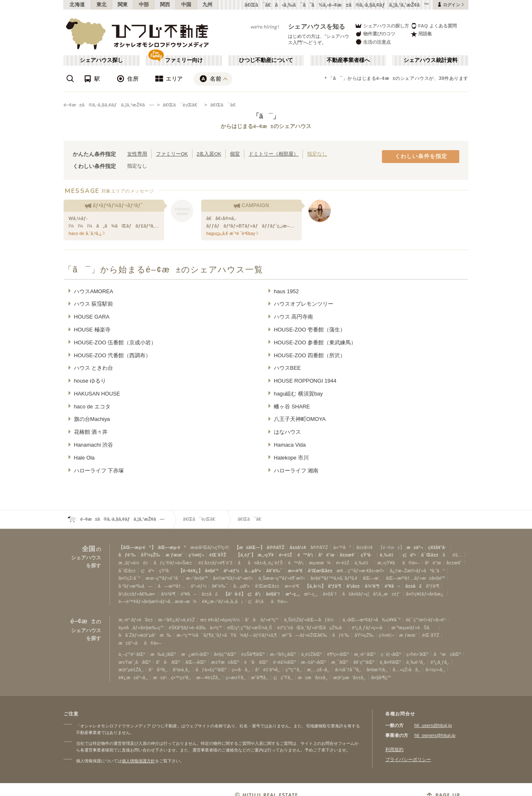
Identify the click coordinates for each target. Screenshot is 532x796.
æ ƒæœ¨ (174, 555)
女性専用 (137, 154)
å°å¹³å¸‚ (158, 670)
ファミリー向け (184, 60)
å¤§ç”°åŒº (225, 654)
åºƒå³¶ (335, 586)
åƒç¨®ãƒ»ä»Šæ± (173, 563)
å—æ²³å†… (172, 586)
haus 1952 (286, 291)
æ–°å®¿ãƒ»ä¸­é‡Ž (176, 620)
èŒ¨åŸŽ (218, 555)
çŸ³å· (368, 555)
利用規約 (394, 749)
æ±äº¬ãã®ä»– (140, 643)
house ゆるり (90, 381)
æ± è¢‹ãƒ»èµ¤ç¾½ (220, 620)
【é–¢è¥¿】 (191, 571)
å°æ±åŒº (447, 654)
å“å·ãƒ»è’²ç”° (262, 620)
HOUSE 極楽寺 (92, 330)
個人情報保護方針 (138, 761)
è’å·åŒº (256, 662)
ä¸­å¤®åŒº (390, 662)
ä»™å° (342, 547)
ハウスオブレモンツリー (304, 304)
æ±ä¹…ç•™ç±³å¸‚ (172, 677)
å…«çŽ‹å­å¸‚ (406, 670)
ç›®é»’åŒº (417, 654)
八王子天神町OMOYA (300, 419)
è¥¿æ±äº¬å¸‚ (133, 677)
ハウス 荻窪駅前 (94, 304)
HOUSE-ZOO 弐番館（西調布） (112, 355)
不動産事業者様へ (348, 60)
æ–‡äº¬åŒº (314, 662)
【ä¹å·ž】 (234, 594)
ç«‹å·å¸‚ (241, 670)
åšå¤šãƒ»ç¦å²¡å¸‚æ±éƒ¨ (372, 594)
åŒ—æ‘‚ (372, 578)
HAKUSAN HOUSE (97, 394)
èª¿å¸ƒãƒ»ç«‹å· (369, 628)
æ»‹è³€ (295, 571)
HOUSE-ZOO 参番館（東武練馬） (315, 342)
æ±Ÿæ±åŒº (225, 662)
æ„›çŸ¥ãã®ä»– (399, 563)
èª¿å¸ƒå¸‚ (440, 662)
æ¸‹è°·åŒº (365, 654)
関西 (165, 5)
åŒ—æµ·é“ (172, 547)
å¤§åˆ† (273, 594)
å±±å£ (413, 586)
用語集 (421, 34)
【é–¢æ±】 (391, 547)
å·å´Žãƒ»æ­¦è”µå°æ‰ (145, 635)
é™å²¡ (305, 555)
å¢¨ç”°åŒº (364, 662)
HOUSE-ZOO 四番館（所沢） (310, 355)
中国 (186, 5)
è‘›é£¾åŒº (284, 662)
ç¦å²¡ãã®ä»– (268, 601)
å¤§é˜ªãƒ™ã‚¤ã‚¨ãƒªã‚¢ (334, 578)
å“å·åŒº (168, 662)
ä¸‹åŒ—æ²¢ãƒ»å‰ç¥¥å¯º (372, 620)
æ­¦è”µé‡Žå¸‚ (131, 670)
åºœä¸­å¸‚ (181, 670)
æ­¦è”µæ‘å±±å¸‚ (350, 677)
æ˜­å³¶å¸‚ (260, 677)
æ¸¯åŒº (340, 662)
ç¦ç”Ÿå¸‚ (283, 677)
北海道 (77, 5)
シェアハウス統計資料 (431, 60)
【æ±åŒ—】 (250, 547)
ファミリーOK (172, 154)
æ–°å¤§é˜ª (197, 578)
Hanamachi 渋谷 (94, 445)
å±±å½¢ (298, 547)
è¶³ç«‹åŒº (338, 654)
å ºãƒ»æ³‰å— (135, 586)
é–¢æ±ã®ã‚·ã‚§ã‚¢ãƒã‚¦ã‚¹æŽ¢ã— (109, 105)
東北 (102, 5)
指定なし (317, 154)
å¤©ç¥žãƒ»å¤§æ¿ (426, 594)
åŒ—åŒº (196, 662)
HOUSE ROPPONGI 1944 (305, 381)
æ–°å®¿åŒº (283, 654)
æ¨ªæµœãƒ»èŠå (414, 628)
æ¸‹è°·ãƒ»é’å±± (136, 620)
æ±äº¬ (415, 547)
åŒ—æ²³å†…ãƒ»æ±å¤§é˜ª (415, 578)
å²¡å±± (353, 586)
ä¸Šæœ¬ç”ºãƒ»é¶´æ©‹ (282, 578)
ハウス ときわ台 (94, 368)
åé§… (452, 555)
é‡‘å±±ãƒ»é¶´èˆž (215, 563)
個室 (235, 154)
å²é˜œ (326, 555)
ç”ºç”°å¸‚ (294, 670)
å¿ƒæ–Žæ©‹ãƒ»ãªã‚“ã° (417, 571)
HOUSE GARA (92, 317)
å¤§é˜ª (212, 571)
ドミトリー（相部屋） (273, 154)
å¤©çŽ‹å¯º (129, 578)
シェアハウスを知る (317, 26)
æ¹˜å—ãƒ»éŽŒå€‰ (304, 635)
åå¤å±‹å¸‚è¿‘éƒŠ (260, 563)
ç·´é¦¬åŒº (391, 654)
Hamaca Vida (290, 445)
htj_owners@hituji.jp (435, 735)
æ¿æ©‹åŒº (195, 654)
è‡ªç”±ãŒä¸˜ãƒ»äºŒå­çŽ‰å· (312, 628)
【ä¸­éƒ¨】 (246, 555)
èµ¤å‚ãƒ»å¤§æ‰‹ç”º (141, 628)
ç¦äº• (409, 555)
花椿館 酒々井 (91, 432)
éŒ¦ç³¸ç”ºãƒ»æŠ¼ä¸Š (249, 628)
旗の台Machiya (92, 419)
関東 (123, 5)
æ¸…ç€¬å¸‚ (319, 670)
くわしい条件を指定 (421, 156)
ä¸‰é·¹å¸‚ (416, 662)
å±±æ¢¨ (348, 555)
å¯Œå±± (430, 555)
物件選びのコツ (375, 34)
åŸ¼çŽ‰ (150, 555)
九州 (208, 5)
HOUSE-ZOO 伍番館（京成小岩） (115, 342)
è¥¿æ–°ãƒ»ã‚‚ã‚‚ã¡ (222, 601)
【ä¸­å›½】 (315, 586)
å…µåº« (253, 571)
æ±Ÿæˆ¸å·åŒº (135, 662)
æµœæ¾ (320, 563)
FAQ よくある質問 (434, 26)
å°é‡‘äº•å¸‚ (268, 670)
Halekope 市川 (291, 458)
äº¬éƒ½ (232, 571)
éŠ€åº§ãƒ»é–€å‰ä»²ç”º (195, 628)
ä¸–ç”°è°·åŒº (132, 654)
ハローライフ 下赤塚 (99, 471)
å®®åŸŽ (276, 547)
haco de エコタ (92, 407)
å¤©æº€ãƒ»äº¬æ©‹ (233, 578)
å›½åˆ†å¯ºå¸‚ (348, 670)
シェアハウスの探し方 (382, 26)
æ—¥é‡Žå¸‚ (208, 677)
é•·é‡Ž (286, 555)
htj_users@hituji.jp (433, 725)
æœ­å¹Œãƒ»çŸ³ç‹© (210, 547)
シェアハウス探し (101, 60)
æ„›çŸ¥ (266, 555)
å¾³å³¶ (372, 586)
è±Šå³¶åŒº (253, 654)
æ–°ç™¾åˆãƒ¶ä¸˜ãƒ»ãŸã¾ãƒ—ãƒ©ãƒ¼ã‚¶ (227, 635)
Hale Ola (84, 458)
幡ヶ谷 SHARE (292, 407)
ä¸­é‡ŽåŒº (312, 654)
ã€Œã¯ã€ (225, 105)
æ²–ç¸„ (293, 594)
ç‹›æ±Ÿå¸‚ (236, 677)
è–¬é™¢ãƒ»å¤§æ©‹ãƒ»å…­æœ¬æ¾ (158, 601)
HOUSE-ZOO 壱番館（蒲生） (310, 330)
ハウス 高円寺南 (294, 317)
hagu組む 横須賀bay (298, 394)
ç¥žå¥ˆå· (438, 547)
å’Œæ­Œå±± (320, 571)
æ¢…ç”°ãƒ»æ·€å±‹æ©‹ (361, 571)
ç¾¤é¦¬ (196, 555)
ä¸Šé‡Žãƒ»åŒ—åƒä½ (310, 620)
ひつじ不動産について (266, 60)
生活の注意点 (373, 42)
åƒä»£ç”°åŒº (211, 670)
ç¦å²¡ (254, 594)
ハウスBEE (287, 368)
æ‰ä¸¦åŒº (163, 654)
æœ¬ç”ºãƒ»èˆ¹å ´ (163, 578)
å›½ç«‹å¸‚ (435, 670)
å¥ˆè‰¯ (275, 571)
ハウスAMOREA (94, 291)
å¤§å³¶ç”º (381, 677)
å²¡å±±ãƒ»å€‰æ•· (137, 594)
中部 (144, 5)
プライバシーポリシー (408, 759)
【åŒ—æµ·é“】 (137, 547)
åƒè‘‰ (127, 555)
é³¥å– (393, 586)
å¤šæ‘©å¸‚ (377, 670)
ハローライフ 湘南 (296, 471)
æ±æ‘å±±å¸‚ (313, 677)
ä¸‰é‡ (389, 555)
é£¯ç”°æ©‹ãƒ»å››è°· (426, 620)
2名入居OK (209, 154)
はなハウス (287, 432)
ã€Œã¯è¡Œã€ (182, 105)
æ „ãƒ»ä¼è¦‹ (133, 563)
